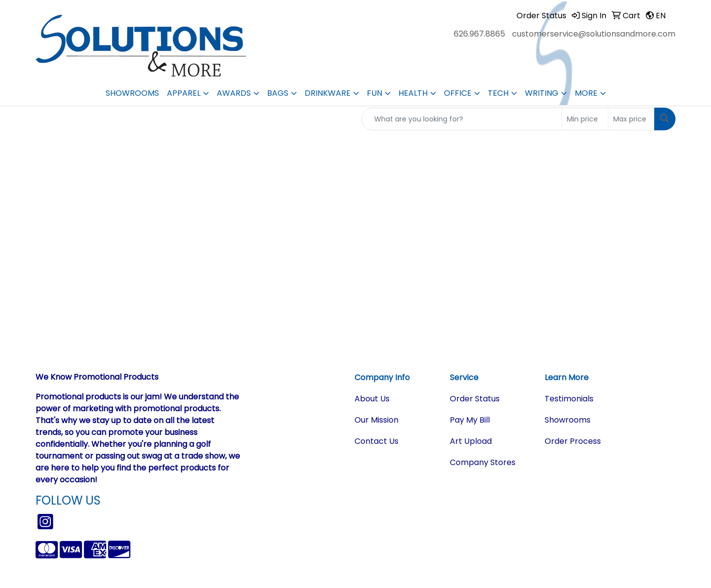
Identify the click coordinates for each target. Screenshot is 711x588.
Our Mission (376, 420)
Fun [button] (375, 93)
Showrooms (132, 93)
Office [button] (458, 93)
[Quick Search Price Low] (585, 119)
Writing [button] (542, 93)
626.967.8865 (479, 34)
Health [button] (413, 93)
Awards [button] (234, 93)
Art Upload (471, 441)
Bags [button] (278, 93)
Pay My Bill (470, 420)
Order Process (573, 441)
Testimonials (569, 399)
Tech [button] (498, 93)
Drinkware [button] (328, 93)
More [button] (586, 93)
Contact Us (376, 441)
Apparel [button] (184, 93)
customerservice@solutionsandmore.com (594, 34)
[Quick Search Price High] (631, 119)
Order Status (475, 399)
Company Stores (483, 462)
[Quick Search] (462, 119)
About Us (372, 399)
